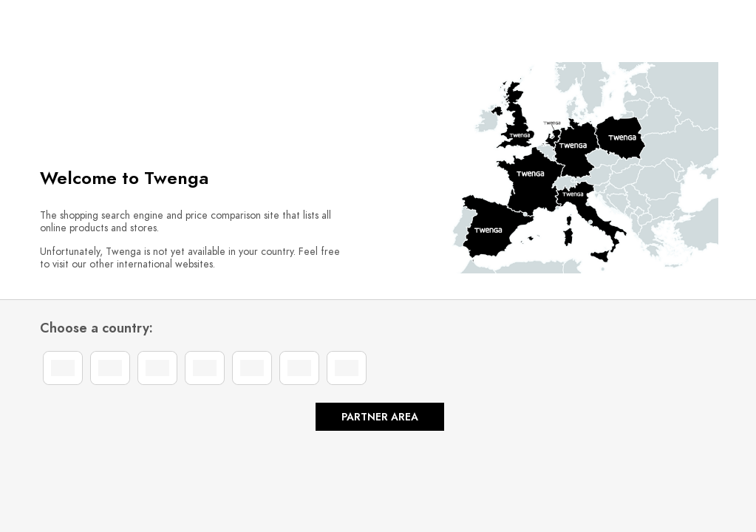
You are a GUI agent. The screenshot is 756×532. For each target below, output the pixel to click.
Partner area (380, 417)
